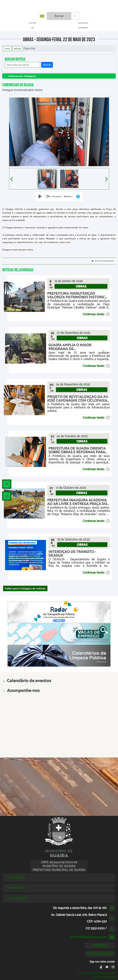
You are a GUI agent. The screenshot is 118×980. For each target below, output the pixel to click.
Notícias (18, 49)
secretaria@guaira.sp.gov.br (89, 937)
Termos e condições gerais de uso (96, 973)
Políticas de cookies (104, 977)
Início (7, 49)
